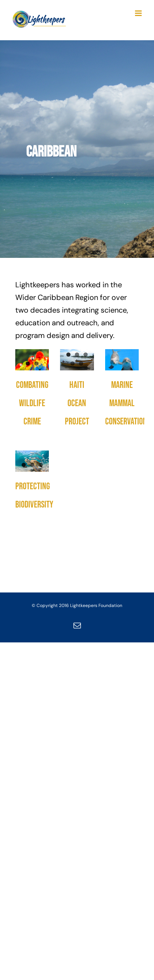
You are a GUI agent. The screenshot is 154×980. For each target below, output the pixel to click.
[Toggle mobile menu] (139, 13)
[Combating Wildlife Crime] (32, 360)
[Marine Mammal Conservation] (122, 360)
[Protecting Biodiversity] (32, 461)
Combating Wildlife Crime (32, 403)
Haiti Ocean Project (77, 403)
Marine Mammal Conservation (126, 403)
